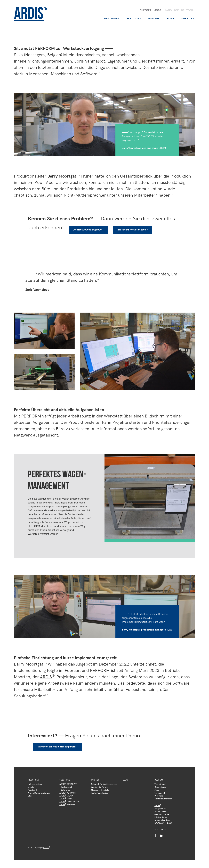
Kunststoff (32, 786)
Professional (66, 783)
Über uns (159, 776)
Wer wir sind (160, 780)
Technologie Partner (100, 789)
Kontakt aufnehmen (163, 795)
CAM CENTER (69, 798)
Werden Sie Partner (100, 783)
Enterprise (66, 786)
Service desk (160, 789)
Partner (95, 776)
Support (146, 10)
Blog (170, 18)
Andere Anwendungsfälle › (89, 228)
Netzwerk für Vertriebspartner (104, 780)
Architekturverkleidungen (39, 789)
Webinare (159, 792)
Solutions (65, 776)
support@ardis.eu (162, 816)
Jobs (158, 10)
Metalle (31, 783)
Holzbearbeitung (35, 780)
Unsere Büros (160, 783)
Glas (30, 792)
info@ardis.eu (161, 813)
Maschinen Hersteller (100, 786)
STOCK (66, 792)
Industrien (33, 776)
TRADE (66, 795)
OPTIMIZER (68, 780)
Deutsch (187, 10)
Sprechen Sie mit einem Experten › (59, 743)
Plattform (67, 801)
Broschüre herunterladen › (135, 228)
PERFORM (68, 789)
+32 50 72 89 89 (162, 811)
